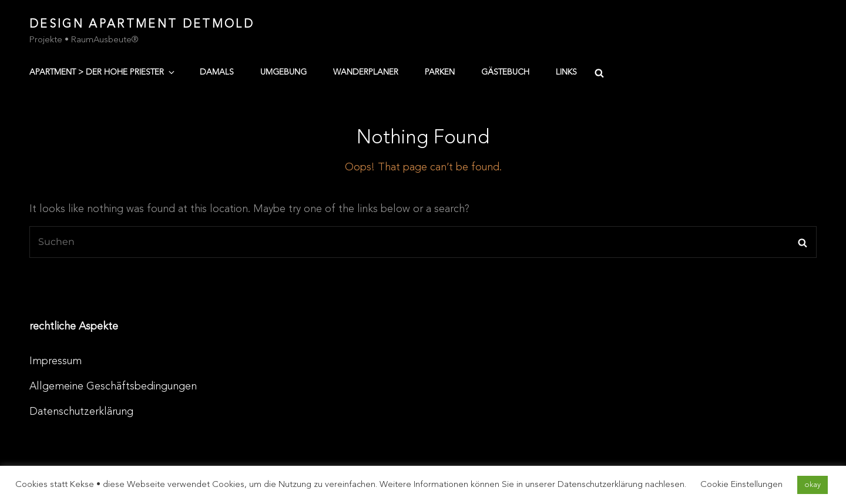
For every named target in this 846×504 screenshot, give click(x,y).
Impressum (56, 361)
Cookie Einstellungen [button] (741, 485)
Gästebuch (505, 72)
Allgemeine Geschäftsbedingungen (113, 387)
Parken (440, 72)
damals (217, 72)
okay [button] (813, 485)
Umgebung (283, 72)
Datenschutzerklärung (81, 412)
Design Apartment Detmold (142, 25)
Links (566, 72)
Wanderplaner (366, 72)
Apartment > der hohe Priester (103, 72)
